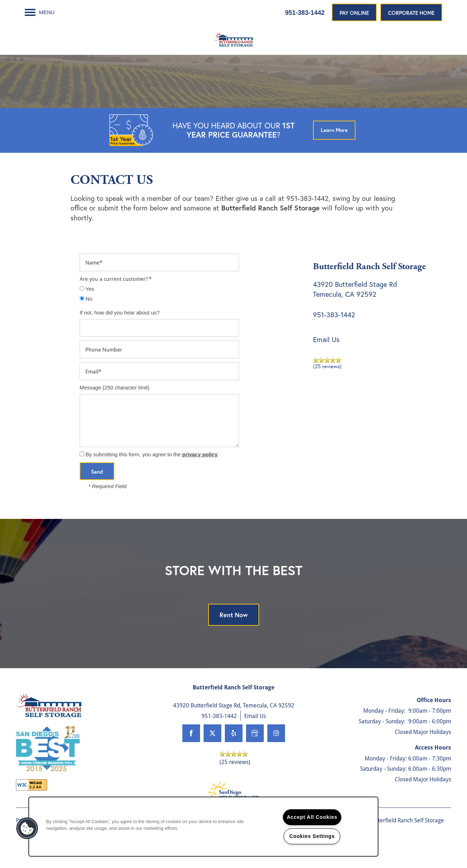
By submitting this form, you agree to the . (152, 469)
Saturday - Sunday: (382, 735)
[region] (203, 827)
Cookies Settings (312, 836)
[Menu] (40, 12)
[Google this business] (255, 747)
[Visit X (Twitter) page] (212, 747)
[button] (354, 12)
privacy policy (200, 469)
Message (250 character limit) (115, 402)
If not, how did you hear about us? (120, 327)
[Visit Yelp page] (234, 747)
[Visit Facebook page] (191, 747)
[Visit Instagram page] (276, 747)
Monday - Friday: (384, 725)
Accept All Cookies (312, 817)
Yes (87, 303)
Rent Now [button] (234, 629)
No (86, 313)
